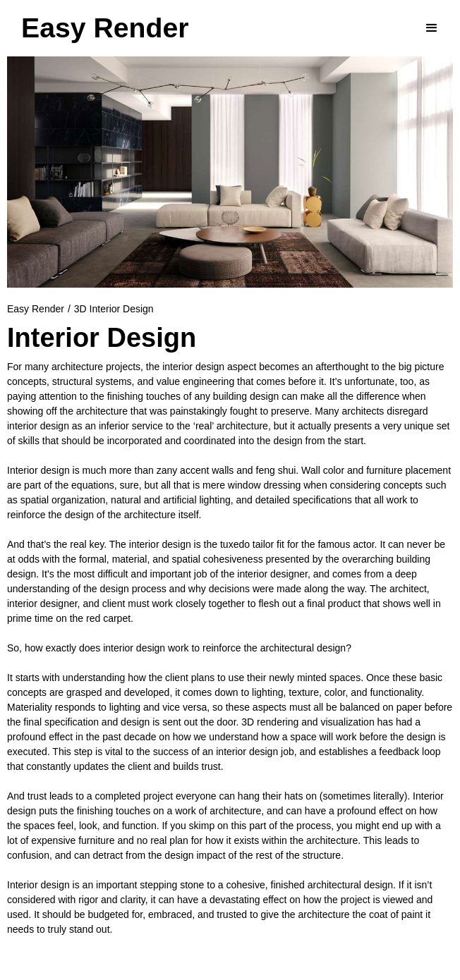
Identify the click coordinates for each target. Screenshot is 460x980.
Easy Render (36, 309)
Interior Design (102, 338)
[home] (105, 28)
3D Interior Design (114, 309)
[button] (432, 28)
